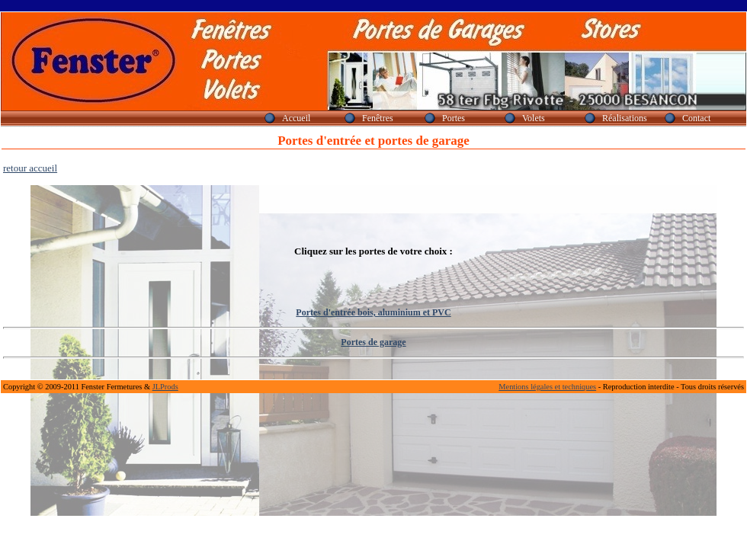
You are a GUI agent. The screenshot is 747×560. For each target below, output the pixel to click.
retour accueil (30, 168)
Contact (696, 118)
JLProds (165, 387)
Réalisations (625, 118)
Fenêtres (378, 118)
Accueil (296, 118)
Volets (534, 118)
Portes (454, 118)
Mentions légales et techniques (547, 387)
